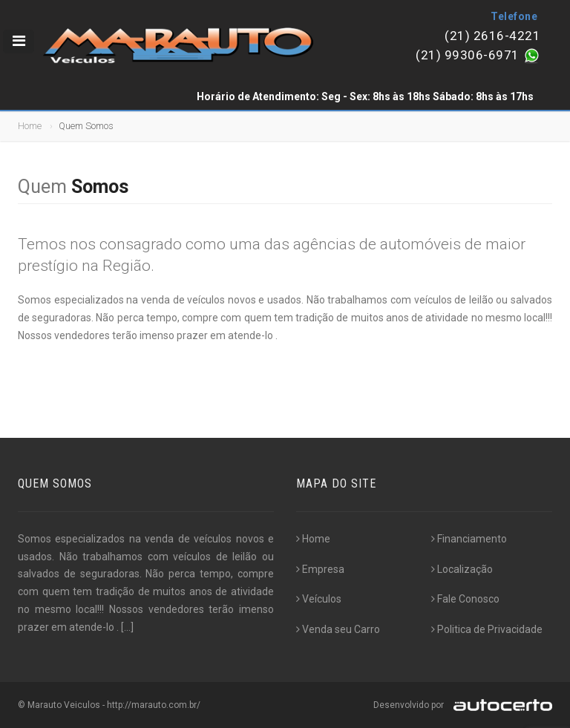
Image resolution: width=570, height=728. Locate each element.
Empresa (320, 569)
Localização (462, 569)
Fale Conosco (465, 599)
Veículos (319, 599)
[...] (127, 627)
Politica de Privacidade (487, 629)
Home (30, 126)
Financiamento (469, 539)
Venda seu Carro (338, 629)
